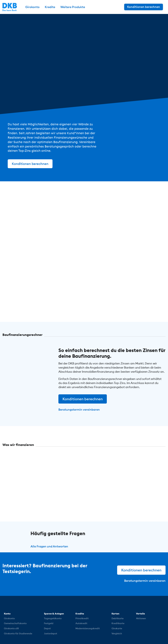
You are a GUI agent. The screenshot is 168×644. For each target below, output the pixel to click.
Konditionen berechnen (30, 164)
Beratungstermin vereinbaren (79, 410)
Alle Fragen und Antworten (49, 546)
